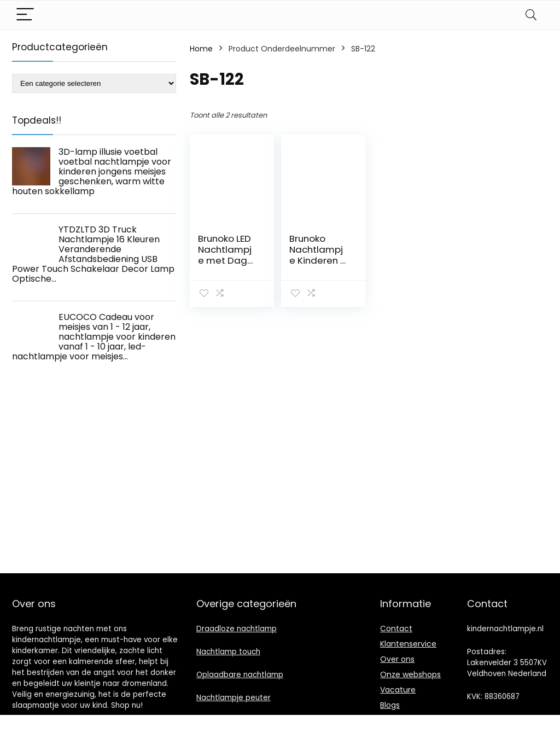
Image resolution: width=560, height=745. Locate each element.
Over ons (397, 659)
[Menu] (25, 15)
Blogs (390, 705)
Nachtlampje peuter (234, 698)
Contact (396, 628)
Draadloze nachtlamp (237, 629)
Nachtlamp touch (228, 652)
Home (201, 49)
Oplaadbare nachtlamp (240, 675)
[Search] (531, 15)
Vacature (398, 690)
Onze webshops (410, 674)
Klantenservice (408, 644)
